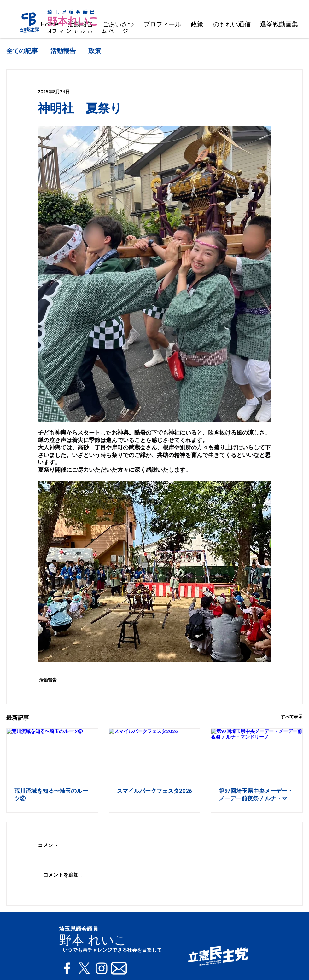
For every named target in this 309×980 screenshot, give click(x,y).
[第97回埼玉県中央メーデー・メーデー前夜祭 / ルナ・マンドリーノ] (257, 754)
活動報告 (63, 51)
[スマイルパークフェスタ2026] (155, 754)
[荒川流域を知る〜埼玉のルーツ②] (52, 754)
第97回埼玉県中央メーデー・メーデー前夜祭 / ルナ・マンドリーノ (256, 795)
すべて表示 (292, 717)
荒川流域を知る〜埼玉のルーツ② (51, 795)
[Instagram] (102, 968)
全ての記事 (22, 51)
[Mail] (119, 968)
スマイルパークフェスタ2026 (154, 791)
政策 (95, 51)
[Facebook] (67, 968)
